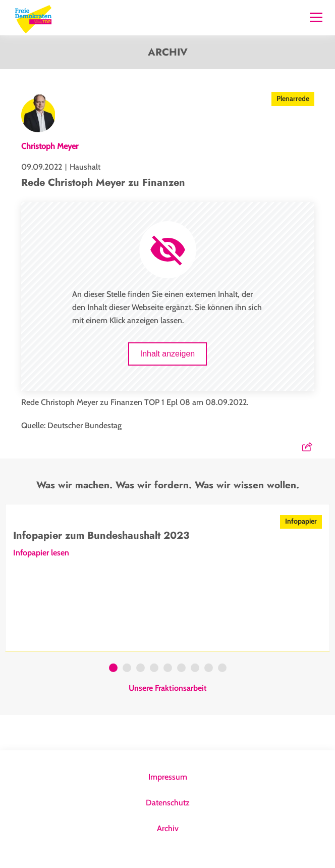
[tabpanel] (167, 578)
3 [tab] (141, 669)
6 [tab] (181, 669)
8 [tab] (209, 669)
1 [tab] (113, 669)
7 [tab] (195, 669)
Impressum (168, 777)
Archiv (168, 828)
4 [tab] (154, 669)
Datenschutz (168, 803)
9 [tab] (222, 669)
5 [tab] (168, 669)
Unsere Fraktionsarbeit (168, 688)
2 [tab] (127, 669)
